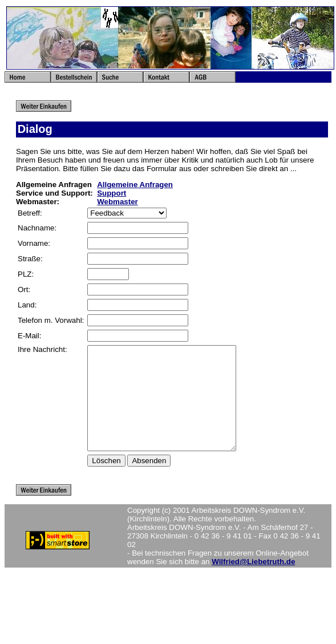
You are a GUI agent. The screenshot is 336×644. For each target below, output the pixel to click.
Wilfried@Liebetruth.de (253, 582)
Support (112, 193)
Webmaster (118, 202)
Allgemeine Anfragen (135, 185)
